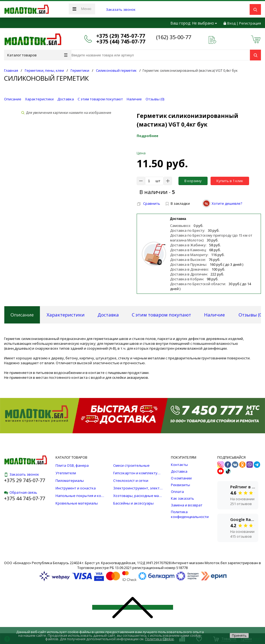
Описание (13, 99)
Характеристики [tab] (66, 315)
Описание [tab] (22, 315)
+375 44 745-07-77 (25, 498)
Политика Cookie (159, 639)
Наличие (134, 99)
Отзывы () (155, 99)
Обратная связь (21, 492)
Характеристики (39, 99)
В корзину (193, 181)
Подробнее (147, 136)
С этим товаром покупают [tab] (161, 315)
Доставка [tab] (108, 315)
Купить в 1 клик (230, 181)
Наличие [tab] (214, 315)
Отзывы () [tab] (251, 315)
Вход (231, 23)
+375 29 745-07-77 (25, 480)
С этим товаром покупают (100, 99)
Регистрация (250, 23)
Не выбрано (204, 23)
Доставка (66, 99)
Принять (239, 635)
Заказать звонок (121, 9)
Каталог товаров (37, 55)
